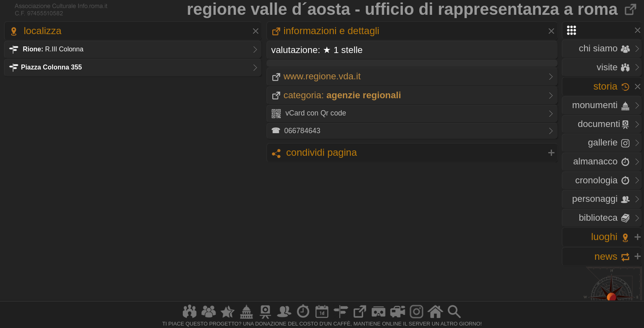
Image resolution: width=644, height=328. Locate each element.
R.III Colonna (46, 49)
